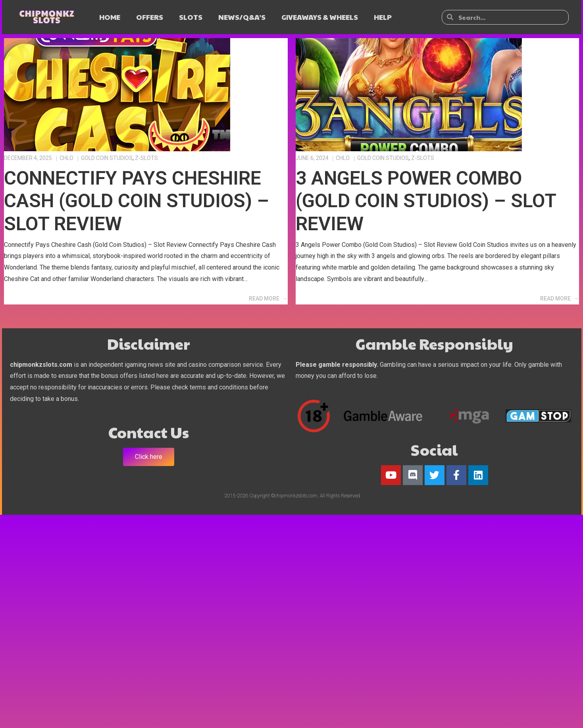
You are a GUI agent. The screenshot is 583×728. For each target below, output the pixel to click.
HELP (383, 17)
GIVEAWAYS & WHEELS (320, 17)
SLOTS (191, 17)
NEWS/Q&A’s (242, 17)
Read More (264, 299)
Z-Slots (146, 158)
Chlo (66, 158)
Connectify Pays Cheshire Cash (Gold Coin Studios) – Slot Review (137, 201)
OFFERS (150, 17)
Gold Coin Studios (107, 158)
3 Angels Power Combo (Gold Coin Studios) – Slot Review (426, 201)
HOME (110, 17)
